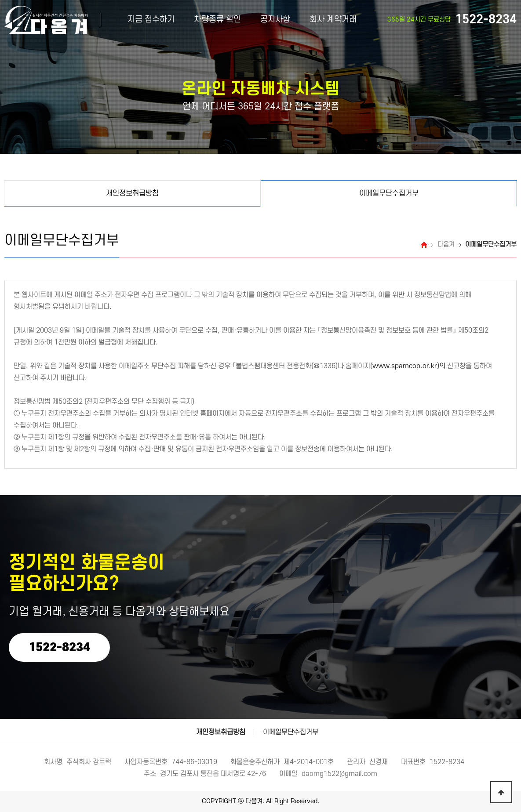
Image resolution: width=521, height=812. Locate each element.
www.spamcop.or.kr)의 (409, 366)
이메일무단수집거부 (291, 732)
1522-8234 (59, 647)
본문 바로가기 (0, 0)
